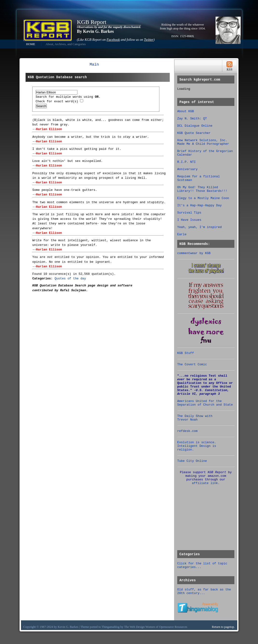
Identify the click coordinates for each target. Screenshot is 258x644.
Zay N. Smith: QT (192, 119)
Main (94, 65)
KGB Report (92, 22)
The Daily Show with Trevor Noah (195, 418)
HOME (31, 44)
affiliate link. (206, 483)
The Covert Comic (192, 364)
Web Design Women (142, 627)
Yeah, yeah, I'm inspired (199, 227)
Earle (182, 234)
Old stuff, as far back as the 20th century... (204, 591)
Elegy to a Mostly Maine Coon (203, 198)
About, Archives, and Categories (66, 44)
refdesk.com (187, 431)
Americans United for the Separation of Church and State (205, 403)
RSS (229, 66)
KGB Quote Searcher (194, 133)
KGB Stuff (186, 353)
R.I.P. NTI (187, 162)
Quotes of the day (70, 279)
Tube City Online (192, 461)
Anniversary (187, 169)
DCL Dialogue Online (195, 126)
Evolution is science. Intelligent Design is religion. (197, 446)
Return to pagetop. (223, 627)
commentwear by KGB (194, 253)
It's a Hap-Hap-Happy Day (199, 205)
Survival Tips (189, 213)
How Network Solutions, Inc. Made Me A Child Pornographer (203, 142)
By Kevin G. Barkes (95, 31)
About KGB (186, 111)
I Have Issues (189, 220)
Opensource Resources (173, 627)
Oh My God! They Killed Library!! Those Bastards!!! (202, 189)
